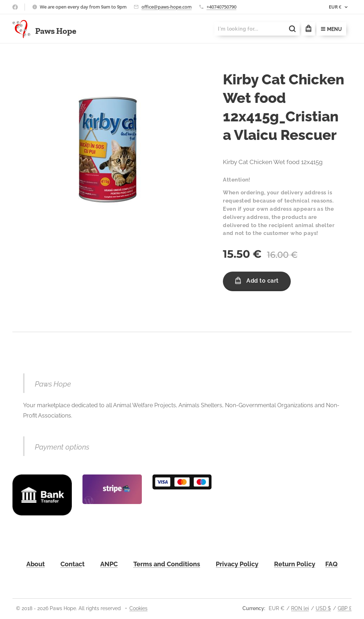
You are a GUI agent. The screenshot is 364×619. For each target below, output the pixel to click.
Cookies (138, 608)
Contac (71, 564)
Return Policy (295, 564)
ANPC (109, 564)
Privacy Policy (237, 564)
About (36, 564)
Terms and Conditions (167, 564)
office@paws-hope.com (167, 7)
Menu (331, 29)
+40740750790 (221, 7)
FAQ (331, 564)
